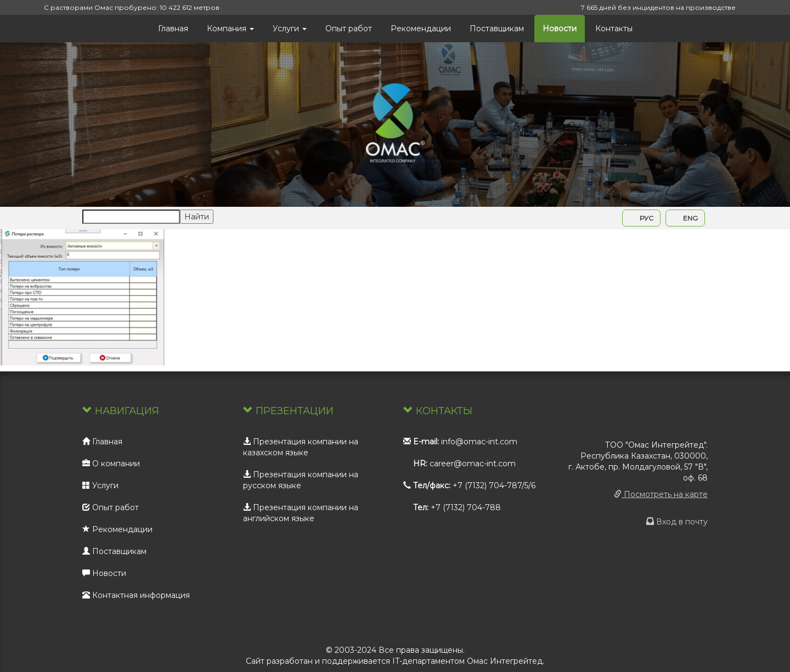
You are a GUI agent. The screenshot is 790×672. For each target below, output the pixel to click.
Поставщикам (497, 29)
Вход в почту (677, 522)
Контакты (614, 29)
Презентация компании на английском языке (301, 513)
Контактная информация (136, 595)
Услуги (290, 29)
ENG (685, 218)
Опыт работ (349, 29)
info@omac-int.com (479, 442)
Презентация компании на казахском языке (301, 447)
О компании (111, 464)
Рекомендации (421, 29)
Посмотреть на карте (661, 494)
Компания (230, 29)
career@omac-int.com (473, 464)
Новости (560, 29)
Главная (173, 29)
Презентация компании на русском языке (301, 480)
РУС (641, 218)
